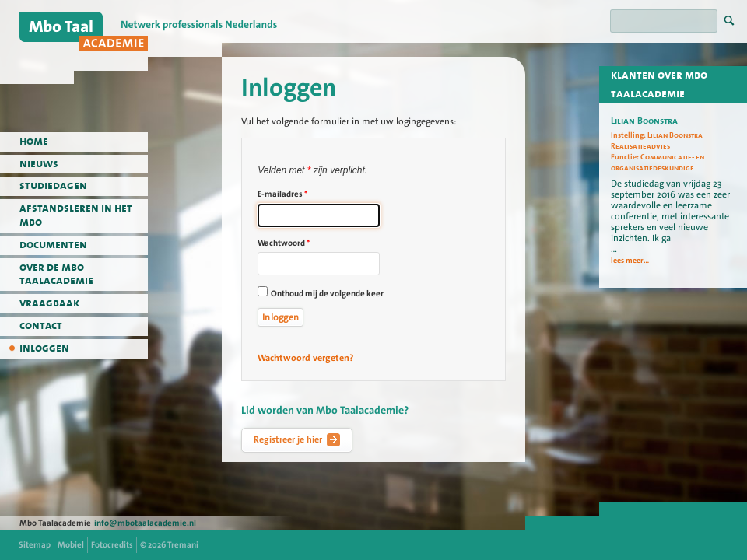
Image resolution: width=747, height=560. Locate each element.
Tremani (183, 545)
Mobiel (71, 545)
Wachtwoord (284, 243)
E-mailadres (282, 194)
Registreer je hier (297, 440)
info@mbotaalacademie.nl (145, 523)
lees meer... (630, 261)
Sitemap (35, 545)
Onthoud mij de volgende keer (327, 294)
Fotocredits (112, 545)
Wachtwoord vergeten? (305, 358)
